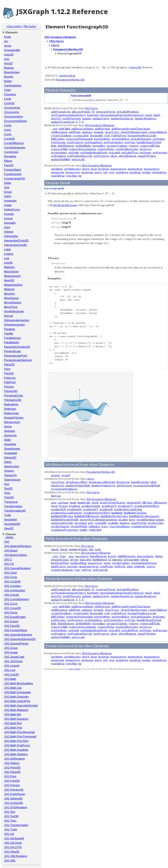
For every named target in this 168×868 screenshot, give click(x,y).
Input (7, 227)
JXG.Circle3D (12, 582)
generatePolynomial (79, 139)
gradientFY (91, 509)
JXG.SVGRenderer (16, 807)
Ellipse (8, 161)
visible (83, 530)
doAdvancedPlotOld (102, 482)
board (112, 556)
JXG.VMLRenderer (16, 856)
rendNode (106, 566)
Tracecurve (11, 502)
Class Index (14, 26)
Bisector (9, 68)
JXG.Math (10, 679)
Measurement (12, 276)
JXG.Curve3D (12, 608)
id (110, 560)
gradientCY (125, 506)
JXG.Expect (11, 621)
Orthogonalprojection (17, 320)
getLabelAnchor (141, 139)
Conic (8, 130)
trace (105, 526)
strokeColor (156, 523)
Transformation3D (15, 511)
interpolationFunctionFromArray (122, 115)
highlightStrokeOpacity (144, 516)
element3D (134, 502)
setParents (160, 152)
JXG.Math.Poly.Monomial (19, 732)
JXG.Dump (11, 613)
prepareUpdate (117, 146)
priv (91, 523)
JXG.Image (11, 652)
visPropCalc (100, 570)
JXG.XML (10, 861)
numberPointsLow (103, 485)
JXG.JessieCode (14, 657)
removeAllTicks (150, 146)
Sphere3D (10, 458)
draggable (96, 135)
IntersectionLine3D (15, 245)
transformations (62, 570)
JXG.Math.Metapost (16, 710)
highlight (117, 513)
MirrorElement (13, 303)
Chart (7, 90)
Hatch (8, 196)
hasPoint (93, 115)
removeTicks (106, 149)
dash (73, 502)
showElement (128, 156)
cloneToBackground (134, 132)
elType (74, 560)
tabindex (94, 526)
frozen (63, 506)
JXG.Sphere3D (13, 799)
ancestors (82, 556)
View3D (9, 528)
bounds (99, 132)
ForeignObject (13, 170)
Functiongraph (13, 174)
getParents (58, 142)
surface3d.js (67, 75)
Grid (7, 187)
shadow (125, 523)
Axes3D (9, 55)
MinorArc (10, 294)
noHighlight (83, 146)
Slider (8, 440)
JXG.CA (9, 564)
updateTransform (63, 122)
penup (146, 172)
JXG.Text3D (11, 816)
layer (132, 520)
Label (7, 249)
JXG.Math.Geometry (16, 697)
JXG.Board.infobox (15, 555)
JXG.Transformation (16, 825)
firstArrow (123, 482)
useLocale (78, 159)
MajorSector (11, 272)
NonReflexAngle (14, 311)
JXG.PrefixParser (15, 794)
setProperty (101, 156)
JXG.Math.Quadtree (16, 750)
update (87, 118)
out (105, 172)
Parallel (9, 334)
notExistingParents (144, 563)
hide (54, 146)
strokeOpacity (60, 526)
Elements (12, 32)
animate (87, 132)
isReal (144, 560)
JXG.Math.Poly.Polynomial (20, 737)
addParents (102, 129)
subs (130, 566)
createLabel (81, 135)
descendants (145, 556)
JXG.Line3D (11, 675)
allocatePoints (81, 112)
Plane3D (9, 365)
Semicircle (10, 435)
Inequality (10, 223)
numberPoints (78, 549)
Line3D (8, 263)
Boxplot (9, 77)
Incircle (8, 218)
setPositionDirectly (80, 156)
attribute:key (72, 169)
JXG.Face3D (12, 626)
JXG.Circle (11, 577)
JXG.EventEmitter (15, 617)
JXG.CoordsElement (16, 599)
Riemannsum (12, 422)
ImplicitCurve (12, 210)
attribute (57, 169)
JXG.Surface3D (14, 803)
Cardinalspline (13, 86)
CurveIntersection (15, 148)
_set (54, 129)
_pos (70, 556)
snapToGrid (139, 523)
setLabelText (130, 152)
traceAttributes (120, 526)
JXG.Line (10, 670)
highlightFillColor (62, 516)
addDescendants (82, 129)
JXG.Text (10, 812)
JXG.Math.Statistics (16, 754)
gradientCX (109, 506)
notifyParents (72, 118)
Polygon (9, 387)
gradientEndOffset (147, 506)
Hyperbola (10, 201)
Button (8, 81)
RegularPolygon (14, 418)
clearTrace (112, 132)
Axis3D (8, 63)
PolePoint (10, 382)
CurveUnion (11, 152)
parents (72, 566)
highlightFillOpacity (87, 516)
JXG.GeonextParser (16, 644)
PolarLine (10, 378)
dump (159, 556)
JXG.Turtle (11, 830)
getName (159, 139)
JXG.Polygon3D (14, 790)
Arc (6, 41)
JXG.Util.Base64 (14, 838)
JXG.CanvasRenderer (17, 568)
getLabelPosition (128, 112)
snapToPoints (147, 156)
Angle (8, 37)
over (112, 172)
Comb (8, 125)
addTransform (61, 112)
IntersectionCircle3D (16, 241)
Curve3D (9, 139)
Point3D (9, 373)
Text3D (8, 489)
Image (8, 205)
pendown (122, 172)
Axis (7, 59)
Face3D (9, 165)
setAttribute (59, 152)
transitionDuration (144, 526)
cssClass (63, 502)
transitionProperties (65, 530)
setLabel (114, 152)
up (80, 176)
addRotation (59, 132)
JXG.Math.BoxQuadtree (19, 683)
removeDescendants (82, 149)
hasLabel (86, 560)
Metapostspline (13, 285)
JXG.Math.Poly (13, 728)
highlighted (100, 560)
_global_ (9, 537)
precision (81, 523)
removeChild (59, 149)
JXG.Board (11, 551)
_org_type (58, 556)
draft (95, 502)
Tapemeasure (12, 480)
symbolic (140, 566)
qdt (91, 549)
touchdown (159, 172)
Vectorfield (10, 520)
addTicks (75, 132)
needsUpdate (121, 563)
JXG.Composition (15, 590)
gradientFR (58, 509)
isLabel (123, 520)
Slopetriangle (12, 449)
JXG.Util (9, 834)
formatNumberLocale (142, 135)
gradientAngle (91, 506)
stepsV (66, 475)
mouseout (58, 172)
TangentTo (10, 475)
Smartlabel (11, 453)
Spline (8, 462)
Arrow (8, 46)
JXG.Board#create (65, 205)
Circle (8, 99)
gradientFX (75, 509)
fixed (54, 506)
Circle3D (9, 103)
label (153, 482)
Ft (93, 112)
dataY (64, 549)
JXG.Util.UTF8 (13, 847)
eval (107, 135)
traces (151, 566)
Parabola (10, 329)
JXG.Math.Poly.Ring (16, 741)
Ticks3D (9, 497)
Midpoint (9, 289)
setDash (74, 152)
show (114, 156)
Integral (9, 232)
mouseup (87, 172)
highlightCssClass (135, 513)
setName (145, 152)
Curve (8, 134)
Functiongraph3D (15, 179)
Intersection (11, 236)
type (77, 570)
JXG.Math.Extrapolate (17, 692)
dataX (55, 549)
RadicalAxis (11, 404)
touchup (72, 176)
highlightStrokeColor (114, 516)
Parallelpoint (12, 342)
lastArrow (57, 485)
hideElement (66, 146)
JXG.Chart (10, 573)
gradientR (106, 509)
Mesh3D (9, 280)
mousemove (152, 169)
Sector (8, 427)
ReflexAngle (11, 413)
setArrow (145, 149)
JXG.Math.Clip (13, 688)
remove (134, 146)
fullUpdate (58, 139)
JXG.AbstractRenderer (18, 546)
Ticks (7, 493)
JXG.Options (12, 763)
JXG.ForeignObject (16, 630)
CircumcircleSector (15, 121)
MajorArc (10, 267)
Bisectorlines (12, 72)
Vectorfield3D (12, 524)
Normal (9, 316)
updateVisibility (61, 159)
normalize (99, 146)
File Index (30, 26)
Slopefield (10, 444)
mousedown (118, 169)
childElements (126, 556)
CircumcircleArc (14, 117)
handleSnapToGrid (149, 142)
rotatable (100, 523)
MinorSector (11, 298)
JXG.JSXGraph (13, 661)
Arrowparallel (12, 50)
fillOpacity (160, 502)
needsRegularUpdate (150, 520)
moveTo (56, 118)
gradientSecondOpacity (67, 513)
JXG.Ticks (10, 821)
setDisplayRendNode (94, 152)
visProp (86, 570)
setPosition (58, 156)
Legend (9, 254)
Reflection (10, 409)
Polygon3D (11, 391)
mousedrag (135, 169)
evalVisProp (119, 135)
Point (7, 369)
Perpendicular (12, 351)
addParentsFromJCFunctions (131, 129)
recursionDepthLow (64, 489)
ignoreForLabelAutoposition (99, 520)
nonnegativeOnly (62, 523)
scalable (113, 523)
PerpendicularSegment (18, 360)
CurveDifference (14, 143)
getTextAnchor (113, 142)
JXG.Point (10, 776)
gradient (75, 506)
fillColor (147, 502)
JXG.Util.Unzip (13, 843)
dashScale (84, 502)
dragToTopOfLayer (112, 502)
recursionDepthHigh (147, 485)
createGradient (61, 135)
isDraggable (131, 560)
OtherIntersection (15, 325)
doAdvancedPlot (77, 482)
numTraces (58, 566)
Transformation (13, 506)
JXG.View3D (12, 852)
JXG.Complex (12, 586)
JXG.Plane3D (12, 772)
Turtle (7, 515)
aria (54, 502)
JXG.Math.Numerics (16, 719)
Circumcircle (12, 112)
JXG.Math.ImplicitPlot (17, 701)
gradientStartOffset (97, 513)
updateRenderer (146, 118)
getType (130, 142)
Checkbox (10, 94)
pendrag (135, 172)
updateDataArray (122, 118)
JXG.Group (11, 648)
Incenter (9, 214)
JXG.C (8, 559)
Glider (8, 183)
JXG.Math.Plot (13, 723)
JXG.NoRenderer (15, 759)
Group (8, 192)
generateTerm (106, 112)
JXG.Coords (11, 595)
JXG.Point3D (12, 781)
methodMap (78, 563)
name (107, 563)
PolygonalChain (14, 396)
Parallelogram (12, 338)
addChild (64, 129)
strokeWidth (79, 526)
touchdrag (58, 176)
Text (7, 484)
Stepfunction (12, 466)
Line (7, 258)
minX (157, 115)
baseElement (98, 556)
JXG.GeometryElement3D (20, 639)
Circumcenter (12, 108)
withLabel (95, 530)
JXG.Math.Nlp (13, 714)
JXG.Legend (12, 666)
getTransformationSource (68, 115)
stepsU (56, 475)
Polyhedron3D (13, 400)
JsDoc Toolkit (75, 669)
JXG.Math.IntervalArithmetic (21, 706)
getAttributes (120, 139)
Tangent (9, 471)
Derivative (10, 156)
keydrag (104, 169)
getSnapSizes (93, 142)
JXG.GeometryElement (18, 635)
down (86, 169)
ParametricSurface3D (17, 347)
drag (94, 169)
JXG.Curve (11, 604)
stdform (120, 566)
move (98, 172)
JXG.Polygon (12, 785)
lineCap (56, 496)
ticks (98, 549)
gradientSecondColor (128, 509)
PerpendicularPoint (16, 356)
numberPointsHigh (78, 485)
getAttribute (102, 139)
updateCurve (101, 118)
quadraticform (89, 566)
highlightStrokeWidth (65, 520)
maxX (148, 115)
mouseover (73, 172)
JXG (7, 542)
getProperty (75, 142)
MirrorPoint (11, 307)
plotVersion (124, 485)
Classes (11, 534)
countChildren (157, 132)
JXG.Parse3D (12, 768)
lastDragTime (60, 563)
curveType (58, 482)
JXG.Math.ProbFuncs (17, 745)
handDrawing (140, 482)
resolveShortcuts (127, 149)
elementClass (60, 560)
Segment (10, 431)
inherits (117, 560)
